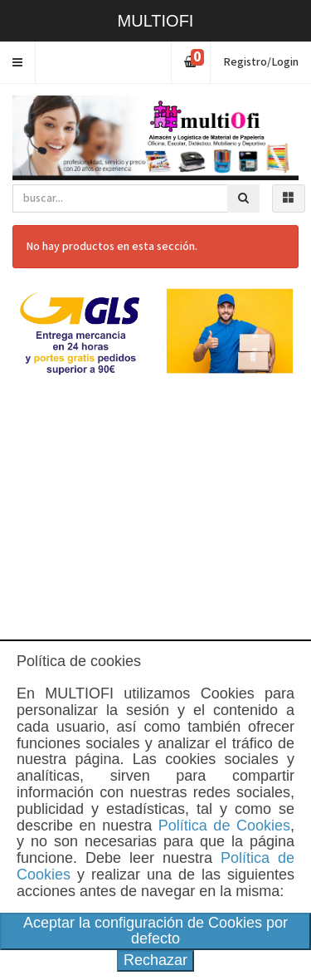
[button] (18, 62)
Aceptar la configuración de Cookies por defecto (155, 931)
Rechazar (155, 960)
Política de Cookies (224, 826)
